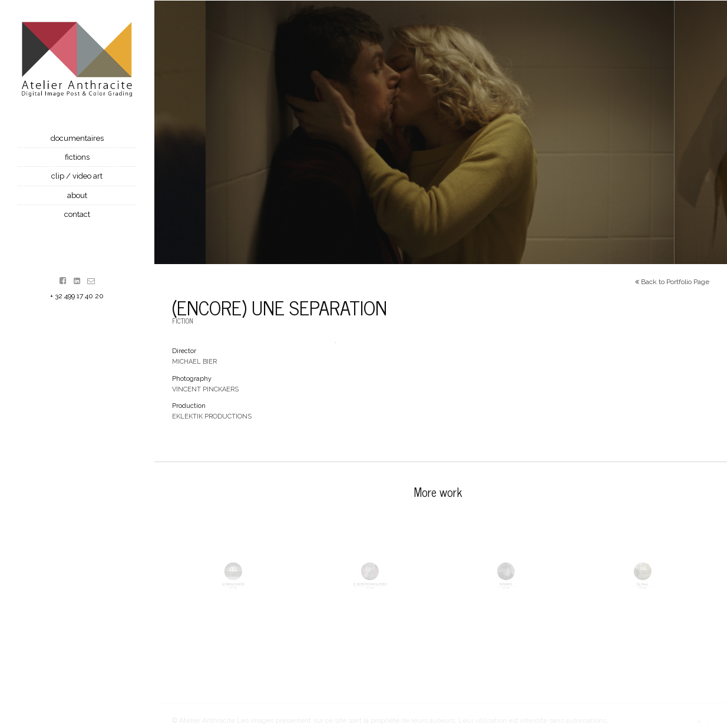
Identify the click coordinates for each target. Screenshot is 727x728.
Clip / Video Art (77, 176)
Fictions (77, 157)
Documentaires (77, 138)
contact (77, 214)
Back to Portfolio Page (672, 285)
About (77, 195)
